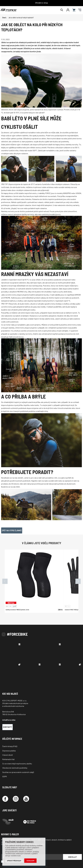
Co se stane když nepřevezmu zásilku (17, 764)
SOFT (35, 150)
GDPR (5, 776)
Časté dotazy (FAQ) (10, 746)
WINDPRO (67, 193)
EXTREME (6, 298)
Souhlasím (31, 861)
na (14, 316)
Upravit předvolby (14, 861)
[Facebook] (5, 799)
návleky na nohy (72, 144)
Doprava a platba (9, 751)
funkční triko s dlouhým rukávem (45, 289)
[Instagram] (16, 799)
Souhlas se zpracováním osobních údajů (18, 772)
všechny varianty (73, 205)
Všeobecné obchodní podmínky (15, 768)
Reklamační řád (8, 759)
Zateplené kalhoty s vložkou (12, 301)
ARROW (78, 295)
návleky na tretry (26, 334)
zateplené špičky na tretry (24, 214)
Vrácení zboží (7, 755)
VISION (78, 193)
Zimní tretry (20, 328)
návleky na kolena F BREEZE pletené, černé (17, 610)
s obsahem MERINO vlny (18, 292)
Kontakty (8, 727)
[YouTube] (26, 799)
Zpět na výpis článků (12, 530)
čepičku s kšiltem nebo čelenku (19, 199)
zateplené (53, 316)
